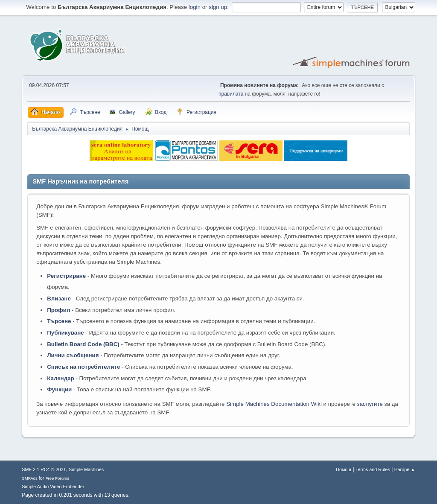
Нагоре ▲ (405, 469)
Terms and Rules (373, 469)
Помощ (344, 469)
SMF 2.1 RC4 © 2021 (44, 469)
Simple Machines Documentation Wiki (274, 404)
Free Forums (57, 478)
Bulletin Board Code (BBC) (83, 344)
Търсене (59, 321)
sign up (218, 7)
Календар (60, 378)
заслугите (370, 404)
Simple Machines (86, 469)
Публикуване (66, 333)
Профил (58, 310)
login (195, 7)
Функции (59, 389)
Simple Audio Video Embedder (53, 487)
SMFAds (30, 478)
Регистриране (66, 276)
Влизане (59, 299)
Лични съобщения (73, 355)
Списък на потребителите (83, 367)
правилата (231, 94)
